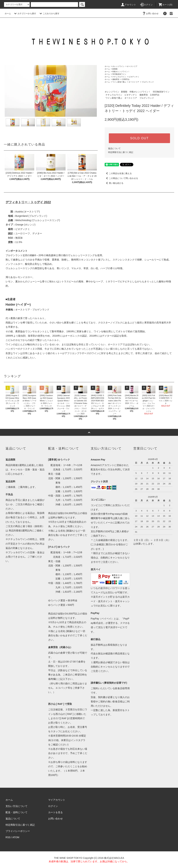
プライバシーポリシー (18, 831)
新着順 (115, 69)
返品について (114, 148)
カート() (165, 5)
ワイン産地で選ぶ (119, 82)
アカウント (128, 5)
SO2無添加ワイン (119, 74)
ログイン (146, 5)
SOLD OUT (139, 138)
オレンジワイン (118, 66)
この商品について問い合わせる (121, 178)
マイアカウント (57, 800)
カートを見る (55, 812)
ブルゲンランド (148, 82)
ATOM (16, 837)
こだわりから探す (49, 14)
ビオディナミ (134, 77)
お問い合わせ (150, 14)
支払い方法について (17, 806)
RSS (8, 837)
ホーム (8, 14)
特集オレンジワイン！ (121, 72)
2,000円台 (126, 79)
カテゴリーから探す (25, 14)
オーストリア (132, 66)
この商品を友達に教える (118, 173)
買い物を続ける (114, 183)
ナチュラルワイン (119, 77)
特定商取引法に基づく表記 (121, 152)
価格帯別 (116, 79)
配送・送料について (17, 812)
